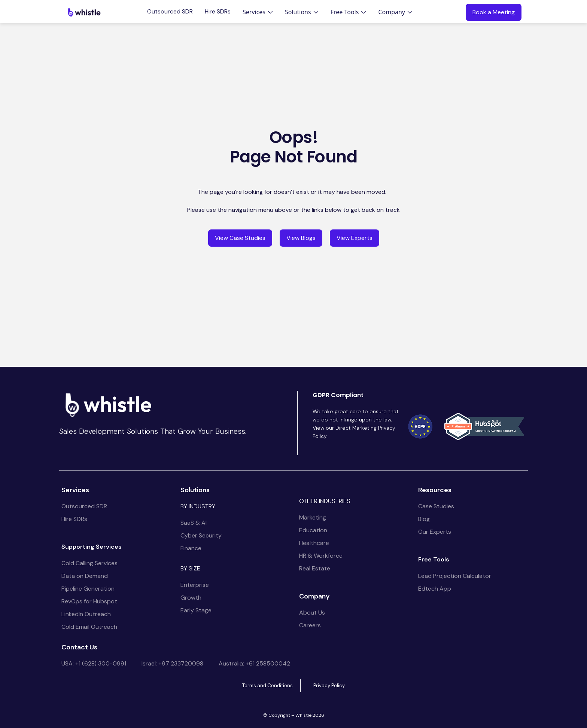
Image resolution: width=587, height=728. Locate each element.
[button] (258, 12)
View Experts (355, 238)
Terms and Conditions (267, 686)
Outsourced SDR (170, 12)
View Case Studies (240, 238)
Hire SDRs (218, 12)
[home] (84, 12)
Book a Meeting (494, 12)
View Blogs (301, 238)
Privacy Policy (329, 686)
